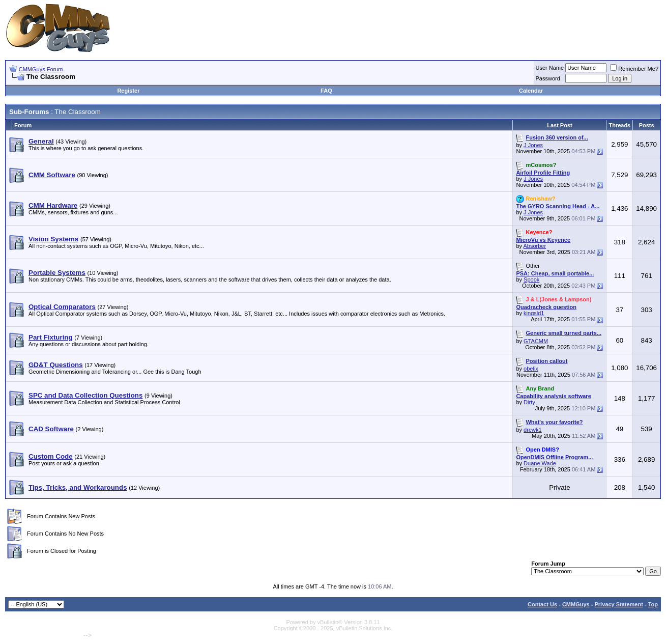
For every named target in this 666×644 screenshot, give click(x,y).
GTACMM (536, 341)
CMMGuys (576, 604)
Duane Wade (540, 463)
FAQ (326, 91)
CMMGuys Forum (41, 69)
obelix (531, 369)
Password (548, 78)
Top (653, 604)
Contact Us (542, 604)
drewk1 (532, 430)
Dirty (529, 402)
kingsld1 (534, 313)
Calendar (531, 91)
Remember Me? (634, 69)
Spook (531, 279)
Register (128, 91)
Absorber (535, 246)
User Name (550, 68)
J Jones (533, 145)
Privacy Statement (618, 604)
